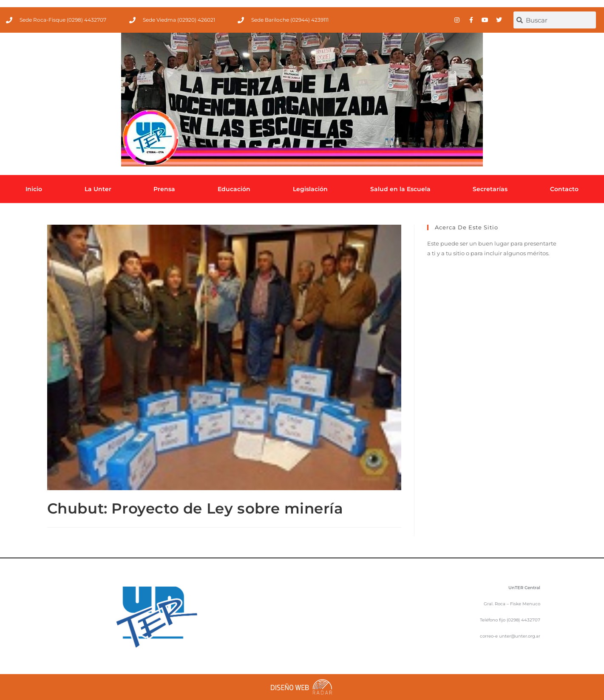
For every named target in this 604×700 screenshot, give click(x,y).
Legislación (310, 189)
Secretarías (490, 189)
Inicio (34, 189)
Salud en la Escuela (400, 189)
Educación (234, 189)
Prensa (164, 189)
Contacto (564, 189)
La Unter (98, 189)
